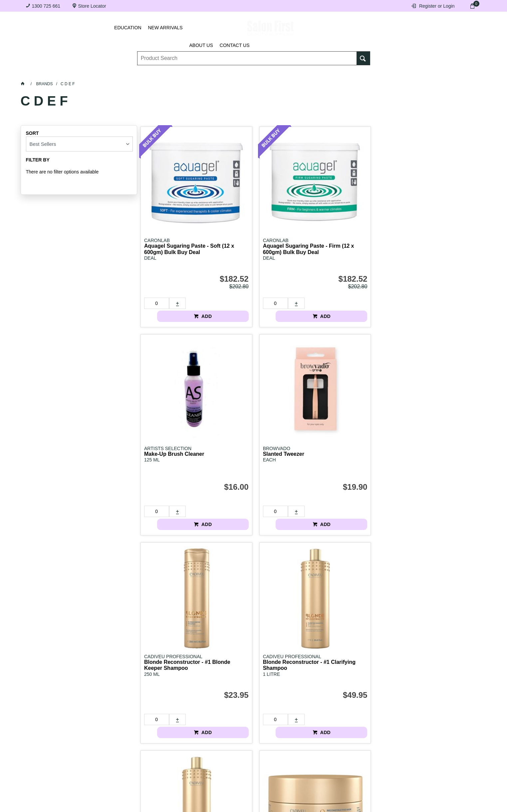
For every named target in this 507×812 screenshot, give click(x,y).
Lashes (61, 73)
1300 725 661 (46, 6)
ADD (199, 271)
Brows (104, 73)
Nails (199, 73)
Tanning (241, 73)
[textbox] (247, 54)
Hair (325, 73)
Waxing (285, 73)
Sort (32, 133)
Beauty (365, 73)
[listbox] (79, 144)
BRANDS (409, 73)
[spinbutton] (153, 271)
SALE (450, 73)
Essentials (152, 73)
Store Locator (92, 6)
